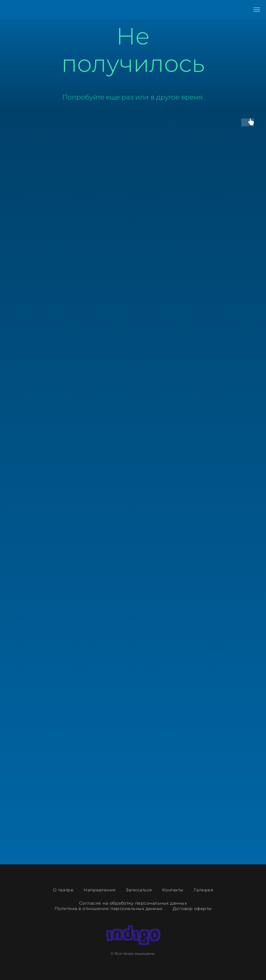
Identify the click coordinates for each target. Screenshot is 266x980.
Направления (100, 890)
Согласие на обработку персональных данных (133, 903)
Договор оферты (192, 909)
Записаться (139, 890)
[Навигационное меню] (257, 10)
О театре (63, 890)
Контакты (173, 890)
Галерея (204, 890)
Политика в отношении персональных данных (108, 909)
